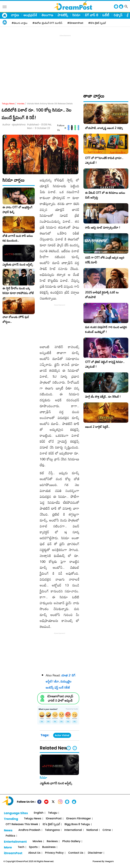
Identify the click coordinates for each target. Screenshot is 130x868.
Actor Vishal (62, 735)
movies (21, 104)
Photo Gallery (71, 841)
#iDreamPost (75, 23)
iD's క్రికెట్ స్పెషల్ (51, 824)
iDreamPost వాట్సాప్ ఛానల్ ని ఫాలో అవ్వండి (60, 698)
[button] (75, 748)
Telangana (52, 830)
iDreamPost (54, 819)
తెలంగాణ (47, 15)
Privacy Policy (54, 853)
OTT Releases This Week (22, 824)
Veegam (109, 861)
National (92, 830)
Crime (107, 830)
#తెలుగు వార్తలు (20, 23)
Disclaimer (95, 853)
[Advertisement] (66, 61)
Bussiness (49, 847)
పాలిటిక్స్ (63, 15)
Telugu (53, 813)
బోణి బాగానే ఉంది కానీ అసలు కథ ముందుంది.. (18, 238)
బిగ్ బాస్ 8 (91, 15)
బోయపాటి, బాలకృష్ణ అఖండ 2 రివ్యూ (104, 128)
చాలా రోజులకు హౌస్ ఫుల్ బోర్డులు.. (16, 319)
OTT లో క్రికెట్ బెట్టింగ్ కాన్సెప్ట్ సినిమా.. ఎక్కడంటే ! (105, 364)
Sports (33, 847)
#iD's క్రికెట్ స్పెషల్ (97, 23)
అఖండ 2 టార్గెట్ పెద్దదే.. (97, 427)
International (73, 830)
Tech (21, 847)
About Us (34, 853)
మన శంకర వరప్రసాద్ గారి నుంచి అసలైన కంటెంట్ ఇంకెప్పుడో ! (106, 329)
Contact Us (76, 853)
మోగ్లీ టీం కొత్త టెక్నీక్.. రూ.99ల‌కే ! (103, 397)
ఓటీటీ (106, 15)
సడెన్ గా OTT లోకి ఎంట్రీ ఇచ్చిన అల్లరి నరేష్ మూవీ (105, 260)
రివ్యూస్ (118, 15)
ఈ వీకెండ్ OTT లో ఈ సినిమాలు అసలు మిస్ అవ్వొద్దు (105, 195)
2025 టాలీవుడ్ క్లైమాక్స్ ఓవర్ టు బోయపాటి (102, 295)
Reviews (52, 841)
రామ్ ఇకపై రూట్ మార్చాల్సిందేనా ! (103, 227)
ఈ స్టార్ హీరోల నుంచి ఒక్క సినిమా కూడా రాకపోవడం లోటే (18, 291)
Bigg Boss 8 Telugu (77, 824)
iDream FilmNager (79, 819)
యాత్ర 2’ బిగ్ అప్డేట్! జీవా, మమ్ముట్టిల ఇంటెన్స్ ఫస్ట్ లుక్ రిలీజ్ (61, 681)
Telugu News (8, 104)
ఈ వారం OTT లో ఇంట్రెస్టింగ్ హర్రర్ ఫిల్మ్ (18, 210)
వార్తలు (15, 15)
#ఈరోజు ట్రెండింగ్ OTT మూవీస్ (47, 23)
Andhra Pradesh (29, 830)
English (39, 813)
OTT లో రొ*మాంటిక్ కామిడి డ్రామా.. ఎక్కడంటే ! (104, 160)
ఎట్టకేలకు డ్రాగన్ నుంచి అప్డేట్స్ (18, 265)
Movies (37, 841)
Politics (10, 836)
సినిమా (77, 15)
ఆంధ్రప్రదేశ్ (30, 15)
